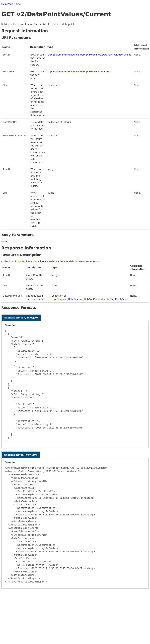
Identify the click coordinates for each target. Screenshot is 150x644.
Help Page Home (11, 4)
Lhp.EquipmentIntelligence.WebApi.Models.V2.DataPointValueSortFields (89, 55)
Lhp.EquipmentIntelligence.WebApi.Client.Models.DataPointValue (89, 299)
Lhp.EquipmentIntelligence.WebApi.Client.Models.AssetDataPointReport (59, 261)
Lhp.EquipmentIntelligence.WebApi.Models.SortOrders (79, 72)
